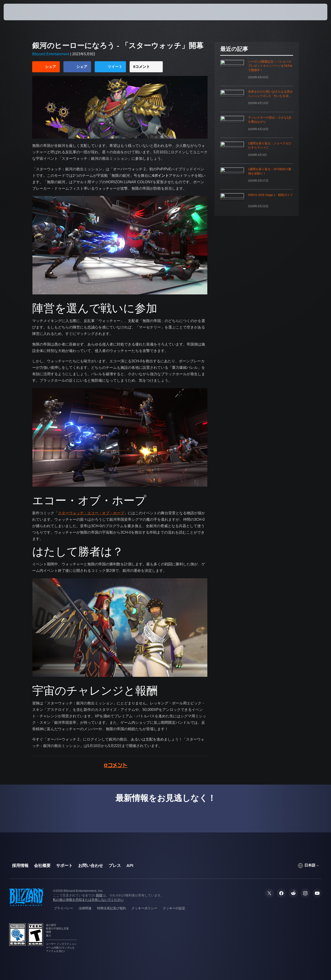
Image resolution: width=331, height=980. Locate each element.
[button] (308, 12)
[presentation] (21, 12)
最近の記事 (234, 49)
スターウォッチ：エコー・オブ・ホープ (91, 513)
